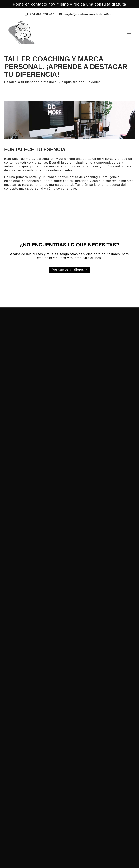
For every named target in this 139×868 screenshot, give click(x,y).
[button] (129, 32)
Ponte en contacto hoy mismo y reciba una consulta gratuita (69, 4)
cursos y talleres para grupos (78, 258)
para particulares (107, 254)
